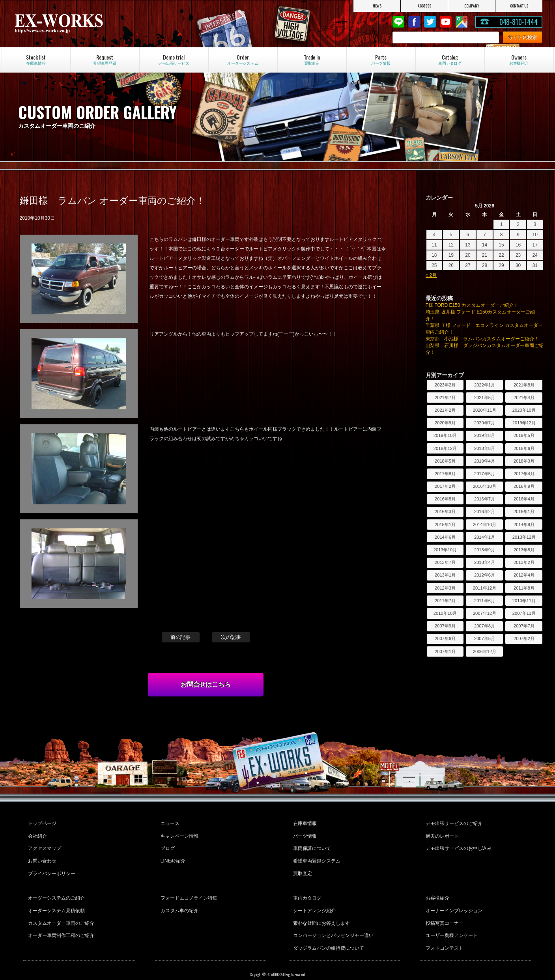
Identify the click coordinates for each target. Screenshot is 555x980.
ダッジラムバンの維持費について (327, 931)
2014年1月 (485, 537)
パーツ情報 (304, 833)
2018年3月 (524, 461)
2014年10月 (485, 525)
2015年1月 (445, 525)
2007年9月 (445, 626)
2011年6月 (485, 601)
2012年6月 (485, 575)
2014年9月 (524, 525)
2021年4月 (524, 398)
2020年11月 (485, 410)
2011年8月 (524, 588)
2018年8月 (485, 448)
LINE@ (398, 22)
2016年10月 (485, 486)
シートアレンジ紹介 (313, 899)
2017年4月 (524, 474)
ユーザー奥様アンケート (450, 920)
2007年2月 (524, 638)
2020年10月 (524, 410)
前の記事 (181, 637)
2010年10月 (445, 613)
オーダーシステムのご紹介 (56, 888)
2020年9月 (445, 423)
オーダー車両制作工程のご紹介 (60, 920)
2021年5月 (485, 398)
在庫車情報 (304, 823)
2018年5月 (445, 461)
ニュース (169, 823)
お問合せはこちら (206, 684)
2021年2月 (445, 410)
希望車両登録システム (316, 855)
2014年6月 (445, 537)
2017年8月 (445, 474)
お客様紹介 (436, 888)
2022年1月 (485, 385)
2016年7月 (485, 499)
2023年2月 (445, 385)
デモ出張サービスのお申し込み (458, 844)
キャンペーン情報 (178, 833)
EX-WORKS (92, 24)
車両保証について (311, 844)
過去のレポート (441, 833)
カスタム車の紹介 (178, 899)
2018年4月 (485, 461)
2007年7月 (524, 626)
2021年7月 (445, 398)
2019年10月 (445, 435)
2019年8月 (485, 435)
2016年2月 (485, 511)
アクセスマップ (44, 844)
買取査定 (301, 865)
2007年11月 (524, 613)
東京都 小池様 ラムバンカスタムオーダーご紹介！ (482, 339)
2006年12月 (485, 651)
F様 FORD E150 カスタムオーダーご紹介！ (472, 305)
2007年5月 (485, 638)
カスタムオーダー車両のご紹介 (60, 909)
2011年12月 (485, 588)
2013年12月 (524, 537)
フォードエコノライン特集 (188, 888)
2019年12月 (524, 423)
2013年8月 (524, 550)
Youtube (446, 22)
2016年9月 (524, 486)
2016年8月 (445, 499)
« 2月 (431, 275)
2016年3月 (445, 511)
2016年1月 (524, 511)
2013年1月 (445, 575)
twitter (430, 22)
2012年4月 (524, 575)
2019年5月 (524, 435)
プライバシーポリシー (51, 865)
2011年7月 (445, 601)
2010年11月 (524, 601)
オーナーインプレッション (453, 899)
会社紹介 (37, 833)
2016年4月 (524, 499)
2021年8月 (524, 385)
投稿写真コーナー (443, 909)
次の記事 (231, 637)
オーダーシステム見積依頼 (56, 899)
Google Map (462, 22)
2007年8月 (485, 626)
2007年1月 (445, 651)
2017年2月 (445, 486)
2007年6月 (445, 638)
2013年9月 (485, 550)
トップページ (41, 823)
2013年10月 (445, 550)
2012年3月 (445, 588)
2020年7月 (485, 423)
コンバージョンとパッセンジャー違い (332, 920)
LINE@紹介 (172, 855)
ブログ (166, 844)
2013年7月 (445, 562)
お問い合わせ (41, 855)
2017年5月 (485, 474)
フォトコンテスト (443, 931)
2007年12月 (485, 613)
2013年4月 (485, 562)
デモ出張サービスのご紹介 (453, 823)
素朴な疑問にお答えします (320, 909)
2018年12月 (445, 448)
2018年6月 (524, 448)
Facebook (414, 22)
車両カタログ (306, 888)
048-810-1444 (519, 22)
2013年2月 (524, 562)
